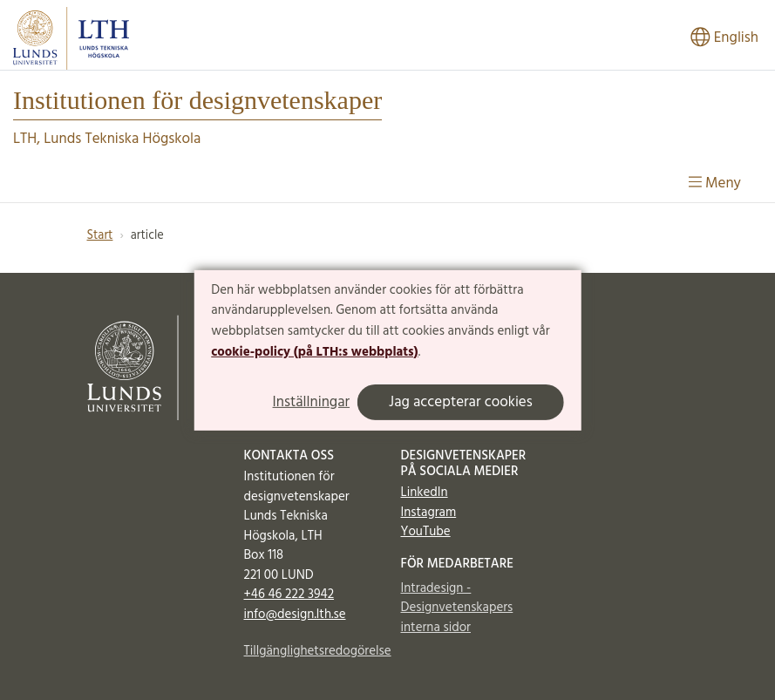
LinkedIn (425, 493)
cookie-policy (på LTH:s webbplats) (314, 352)
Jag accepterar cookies (461, 402)
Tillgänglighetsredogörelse (309, 651)
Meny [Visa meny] (715, 183)
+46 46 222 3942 (289, 595)
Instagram (429, 513)
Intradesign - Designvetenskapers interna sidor (457, 608)
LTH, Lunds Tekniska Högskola (107, 139)
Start (100, 236)
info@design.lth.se (295, 615)
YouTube (426, 532)
